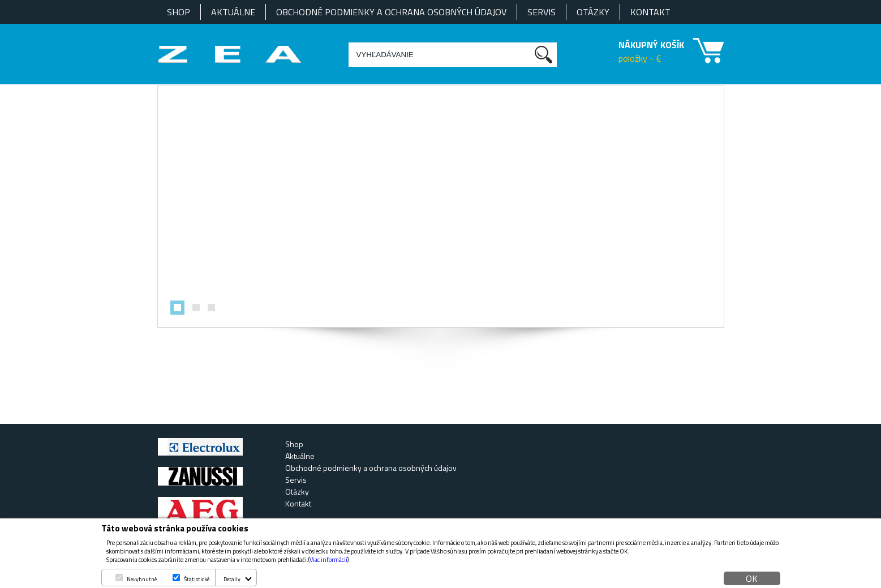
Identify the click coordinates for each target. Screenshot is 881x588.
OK (752, 578)
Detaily (232, 579)
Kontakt (650, 12)
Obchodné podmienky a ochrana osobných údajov (391, 12)
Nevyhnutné (142, 579)
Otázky (593, 12)
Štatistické (197, 579)
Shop (179, 12)
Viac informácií (328, 560)
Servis (542, 12)
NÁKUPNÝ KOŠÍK (651, 45)
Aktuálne (233, 12)
